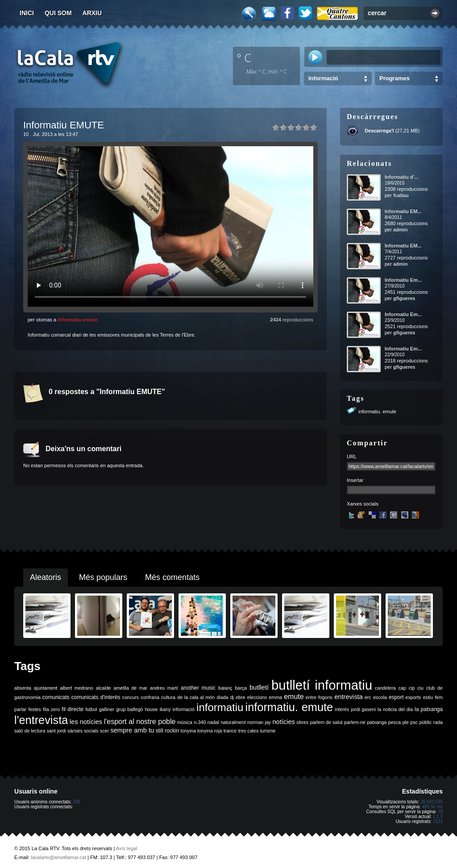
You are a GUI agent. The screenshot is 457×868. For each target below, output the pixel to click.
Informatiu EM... (403, 211)
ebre (240, 697)
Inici (27, 13)
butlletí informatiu (322, 685)
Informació (323, 78)
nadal (213, 722)
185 (77, 802)
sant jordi (56, 731)
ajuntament (46, 688)
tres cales (249, 731)
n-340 (200, 722)
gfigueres (404, 298)
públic (425, 722)
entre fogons (319, 697)
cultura (168, 697)
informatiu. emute (377, 411)
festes (34, 709)
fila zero (51, 709)
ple (406, 722)
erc (368, 697)
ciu (420, 688)
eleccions (257, 697)
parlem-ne (355, 722)
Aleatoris (46, 577)
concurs (131, 697)
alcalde (104, 688)
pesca (395, 722)
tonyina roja (210, 731)
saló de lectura (30, 731)
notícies (284, 722)
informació (184, 709)
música (185, 722)
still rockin (167, 731)
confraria (150, 697)
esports (413, 697)
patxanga (377, 722)
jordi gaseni (363, 709)
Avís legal (127, 848)
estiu (428, 697)
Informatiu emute (77, 320)
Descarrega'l (379, 131)
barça (241, 688)
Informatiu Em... (403, 280)
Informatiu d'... (401, 177)
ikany (165, 709)
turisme (268, 731)
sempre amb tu (132, 730)
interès (342, 709)
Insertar (355, 480)
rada (438, 722)
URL (352, 457)
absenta (23, 688)
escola (380, 697)
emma (275, 697)
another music (198, 688)
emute (294, 697)
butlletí (259, 687)
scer (104, 731)
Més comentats (172, 577)
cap (402, 688)
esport (396, 697)
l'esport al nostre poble (140, 722)
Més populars (103, 577)
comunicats (56, 697)
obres (302, 722)
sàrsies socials (83, 731)
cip (412, 688)
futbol (91, 709)
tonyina (188, 731)
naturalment (233, 722)
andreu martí (164, 688)
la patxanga (429, 709)
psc (414, 722)
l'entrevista (41, 720)
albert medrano (77, 688)
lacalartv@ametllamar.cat (58, 857)
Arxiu (92, 13)
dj (232, 697)
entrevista (349, 697)
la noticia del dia (395, 709)
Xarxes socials (363, 504)
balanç (225, 688)
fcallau (401, 195)
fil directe (73, 709)
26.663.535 (432, 802)
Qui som (58, 13)
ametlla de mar (130, 688)
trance (230, 731)
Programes (395, 78)
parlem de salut (326, 722)
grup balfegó (129, 709)
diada (222, 697)
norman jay (259, 722)
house (151, 709)
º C (244, 58)
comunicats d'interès (96, 697)
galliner (107, 709)
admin (400, 230)
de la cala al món (196, 697)
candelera (385, 688)
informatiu (220, 707)
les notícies (86, 722)
